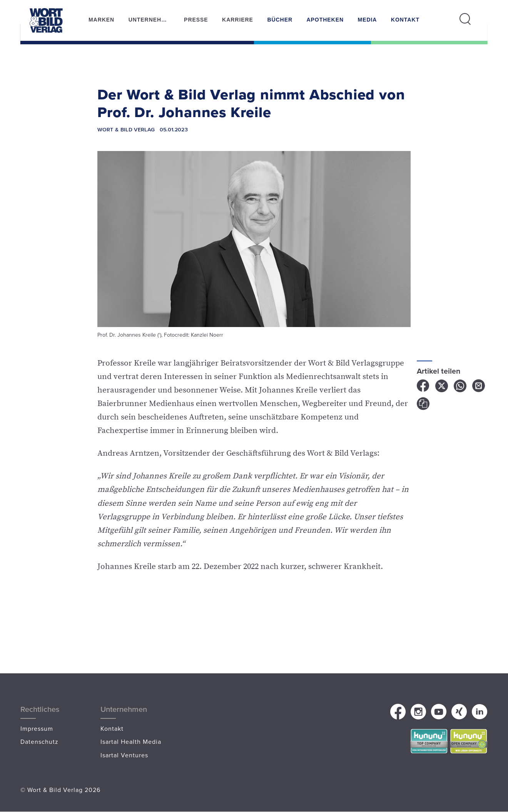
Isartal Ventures (124, 755)
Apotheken (325, 20)
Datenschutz (39, 742)
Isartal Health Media (131, 742)
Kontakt (405, 20)
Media (367, 20)
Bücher (280, 20)
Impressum (37, 728)
